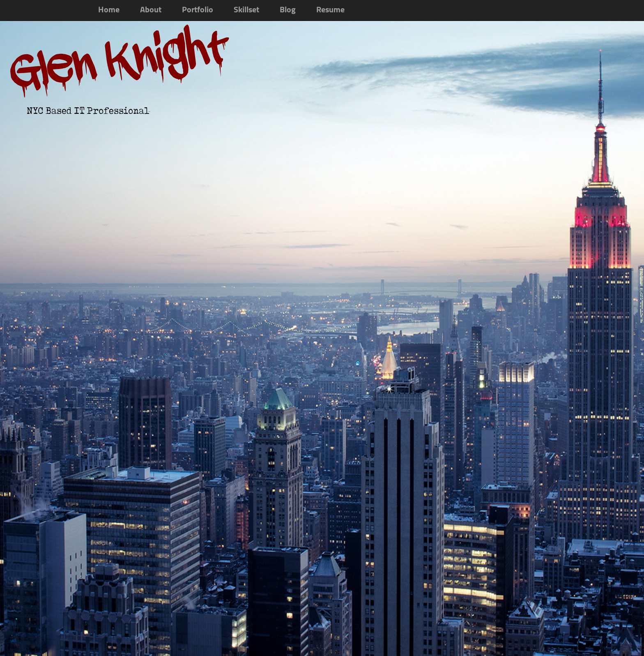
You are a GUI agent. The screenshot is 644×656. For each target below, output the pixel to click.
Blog (288, 10)
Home (109, 10)
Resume (330, 10)
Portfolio (198, 10)
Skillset (246, 10)
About (151, 10)
